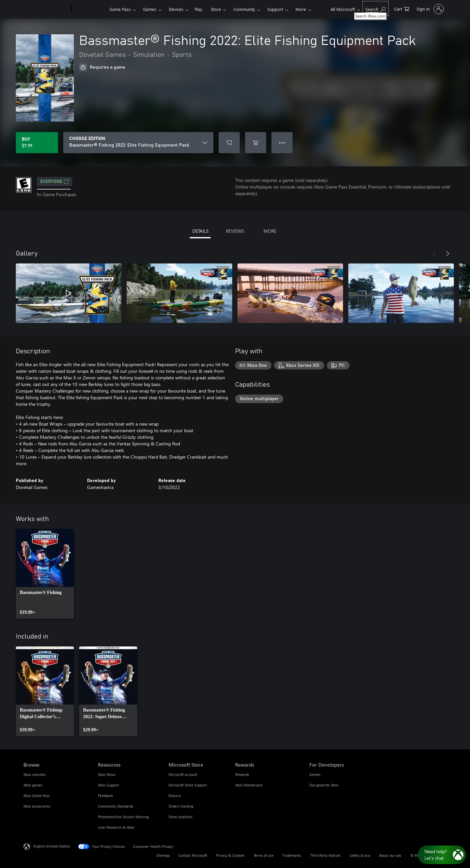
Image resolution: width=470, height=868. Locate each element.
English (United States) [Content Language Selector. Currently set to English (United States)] (52, 846)
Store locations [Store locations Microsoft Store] (181, 817)
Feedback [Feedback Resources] (105, 796)
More (301, 9)
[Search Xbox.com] (376, 8)
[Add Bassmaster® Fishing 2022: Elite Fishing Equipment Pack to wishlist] (229, 143)
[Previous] (434, 254)
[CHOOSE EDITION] (138, 143)
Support (275, 9)
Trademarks (292, 855)
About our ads (390, 855)
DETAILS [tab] (200, 231)
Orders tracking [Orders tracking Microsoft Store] (181, 806)
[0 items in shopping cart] (402, 8)
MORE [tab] (270, 231)
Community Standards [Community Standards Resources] (116, 806)
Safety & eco (360, 855)
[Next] (448, 254)
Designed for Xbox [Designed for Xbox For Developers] (324, 785)
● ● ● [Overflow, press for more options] (282, 142)
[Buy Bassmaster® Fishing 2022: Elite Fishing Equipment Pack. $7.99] (37, 143)
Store (216, 9)
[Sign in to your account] (430, 9)
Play (198, 9)
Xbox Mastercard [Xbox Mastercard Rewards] (249, 785)
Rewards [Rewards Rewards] (242, 774)
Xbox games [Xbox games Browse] (33, 785)
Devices (176, 9)
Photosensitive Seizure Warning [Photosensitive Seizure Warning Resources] (123, 817)
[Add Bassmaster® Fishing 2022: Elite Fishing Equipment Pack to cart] (256, 143)
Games (150, 9)
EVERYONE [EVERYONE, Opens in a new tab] (55, 182)
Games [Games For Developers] (315, 774)
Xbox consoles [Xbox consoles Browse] (35, 774)
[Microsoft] (46, 9)
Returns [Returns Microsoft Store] (175, 796)
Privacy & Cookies (230, 855)
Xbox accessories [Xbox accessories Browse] (37, 806)
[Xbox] (90, 9)
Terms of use (264, 855)
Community (244, 9)
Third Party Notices (325, 855)
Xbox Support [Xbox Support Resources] (109, 785)
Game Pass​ (120, 9)
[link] (45, 574)
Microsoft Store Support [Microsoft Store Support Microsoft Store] (188, 785)
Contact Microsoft (193, 855)
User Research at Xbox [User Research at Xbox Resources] (116, 827)
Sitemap (163, 855)
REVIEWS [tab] (235, 231)
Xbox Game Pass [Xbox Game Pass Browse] (37, 796)
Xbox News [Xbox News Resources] (107, 774)
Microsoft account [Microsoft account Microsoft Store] (183, 774)
